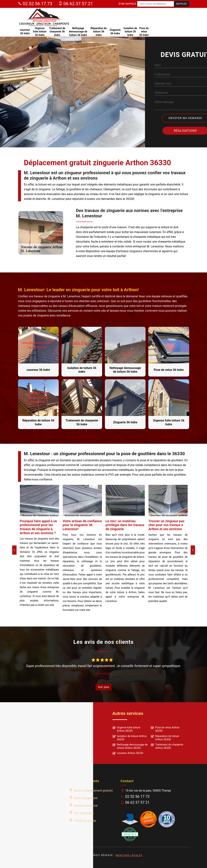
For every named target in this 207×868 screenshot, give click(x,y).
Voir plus (103, 687)
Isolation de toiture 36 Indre (130, 31)
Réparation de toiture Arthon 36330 (165, 738)
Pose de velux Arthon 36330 (165, 729)
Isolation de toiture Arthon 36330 (130, 738)
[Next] (193, 550)
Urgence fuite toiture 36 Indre (40, 31)
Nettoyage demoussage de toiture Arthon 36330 (130, 746)
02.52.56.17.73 (35, 4)
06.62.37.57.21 (76, 4)
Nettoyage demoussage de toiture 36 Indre (78, 31)
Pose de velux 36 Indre (144, 31)
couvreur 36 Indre (25, 31)
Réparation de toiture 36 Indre (99, 31)
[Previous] (14, 550)
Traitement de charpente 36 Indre (57, 31)
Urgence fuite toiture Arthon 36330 (126, 729)
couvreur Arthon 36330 (128, 753)
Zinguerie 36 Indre (115, 31)
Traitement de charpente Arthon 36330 (167, 746)
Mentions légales (129, 855)
